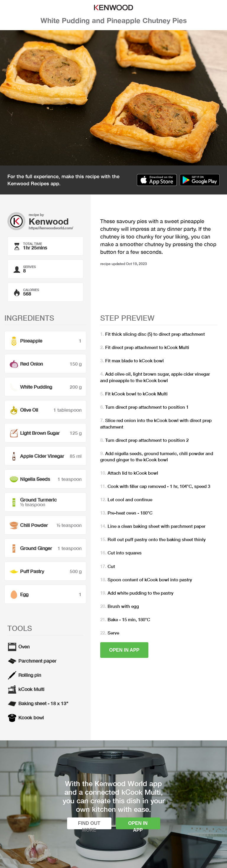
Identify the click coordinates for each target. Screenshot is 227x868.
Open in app (124, 650)
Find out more (89, 825)
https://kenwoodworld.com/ (51, 228)
